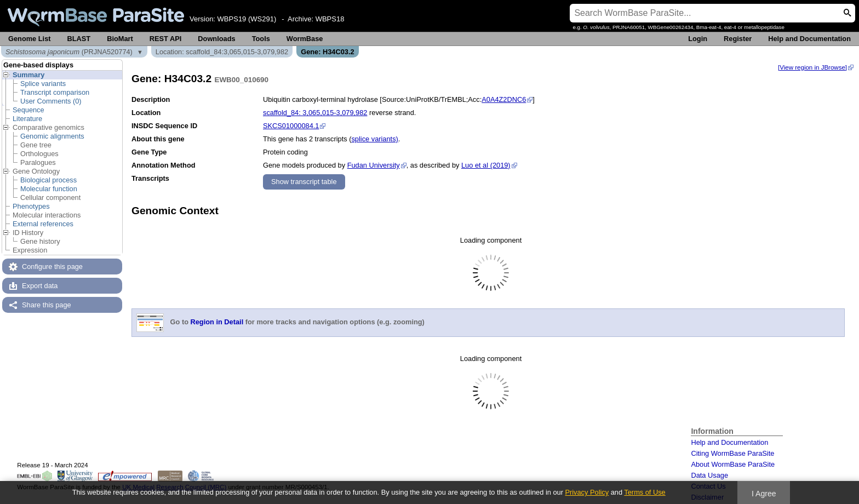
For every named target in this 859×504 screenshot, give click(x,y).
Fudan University (373, 165)
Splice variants (43, 84)
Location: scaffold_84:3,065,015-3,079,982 (222, 52)
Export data (40, 286)
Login (698, 39)
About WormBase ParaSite (733, 464)
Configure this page (52, 267)
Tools (261, 39)
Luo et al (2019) (485, 165)
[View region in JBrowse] (812, 67)
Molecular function (49, 189)
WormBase (305, 39)
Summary (28, 75)
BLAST (79, 39)
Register (738, 39)
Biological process (48, 180)
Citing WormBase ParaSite (732, 453)
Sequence (28, 110)
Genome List (30, 39)
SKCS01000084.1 (291, 126)
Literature (27, 119)
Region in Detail (217, 322)
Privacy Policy (587, 492)
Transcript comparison (55, 92)
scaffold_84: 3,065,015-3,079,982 (315, 113)
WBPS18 (330, 19)
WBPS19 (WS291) (247, 19)
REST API (166, 39)
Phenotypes (31, 206)
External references (43, 224)
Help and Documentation (809, 39)
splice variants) (374, 139)
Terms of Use (645, 492)
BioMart (120, 39)
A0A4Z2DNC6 (504, 99)
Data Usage (709, 475)
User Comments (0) (51, 101)
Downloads (216, 39)
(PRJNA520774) (69, 52)
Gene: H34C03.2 (327, 52)
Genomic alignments (52, 136)
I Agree (764, 494)
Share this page (47, 305)
